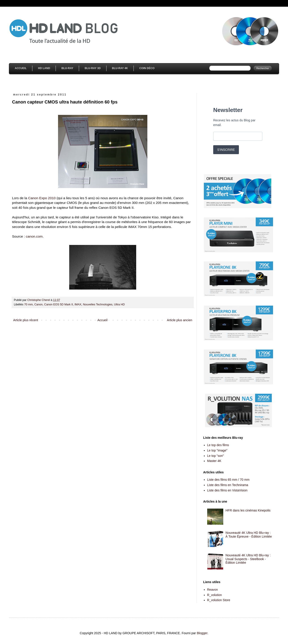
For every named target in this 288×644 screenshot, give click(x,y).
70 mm (28, 304)
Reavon (213, 590)
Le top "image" (217, 450)
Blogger (202, 633)
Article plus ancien (179, 320)
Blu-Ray (67, 68)
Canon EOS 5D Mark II (59, 304)
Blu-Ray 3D (93, 68)
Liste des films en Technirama (228, 485)
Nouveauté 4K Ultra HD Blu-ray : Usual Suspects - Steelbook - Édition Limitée (248, 559)
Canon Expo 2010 (42, 198)
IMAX (78, 304)
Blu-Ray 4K (120, 68)
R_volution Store (219, 600)
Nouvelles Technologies (98, 304)
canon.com (34, 236)
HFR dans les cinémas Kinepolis (248, 510)
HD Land (44, 68)
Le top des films (218, 445)
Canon (39, 304)
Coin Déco (147, 68)
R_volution (215, 595)
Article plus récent (26, 320)
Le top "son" (216, 456)
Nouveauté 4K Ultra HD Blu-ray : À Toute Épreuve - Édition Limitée (249, 535)
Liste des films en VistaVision (227, 490)
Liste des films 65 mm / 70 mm (228, 480)
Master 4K (214, 461)
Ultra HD (119, 304)
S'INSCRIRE (226, 150)
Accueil (21, 68)
